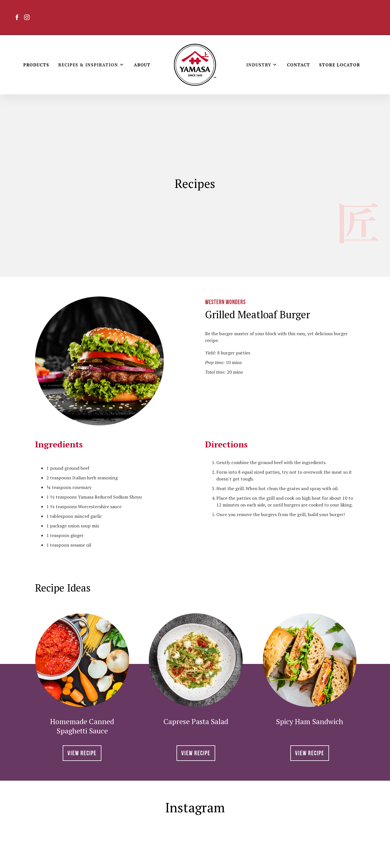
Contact (299, 65)
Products (36, 65)
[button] (91, 65)
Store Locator (340, 65)
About (142, 65)
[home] (195, 65)
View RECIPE (82, 754)
